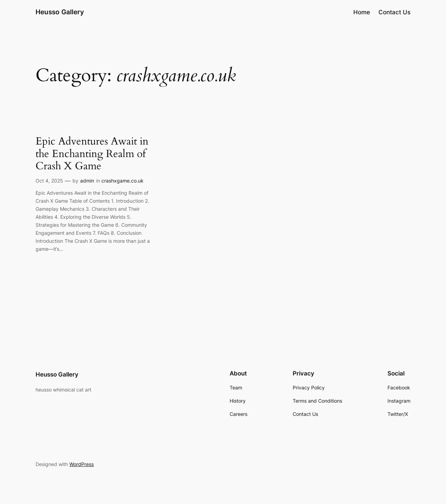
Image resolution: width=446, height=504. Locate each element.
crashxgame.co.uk (122, 181)
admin (87, 181)
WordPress (82, 464)
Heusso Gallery (60, 12)
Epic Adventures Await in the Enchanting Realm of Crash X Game (92, 154)
